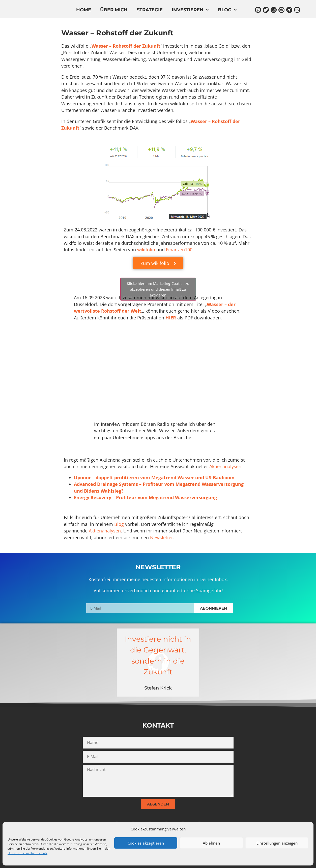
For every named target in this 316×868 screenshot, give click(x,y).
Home (84, 10)
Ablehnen (211, 843)
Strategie (150, 10)
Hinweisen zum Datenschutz (27, 853)
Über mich (114, 10)
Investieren (190, 10)
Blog (227, 10)
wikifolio (146, 250)
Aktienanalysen (225, 466)
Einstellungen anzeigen (277, 843)
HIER (171, 318)
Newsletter (162, 537)
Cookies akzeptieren (146, 843)
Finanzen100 (179, 250)
